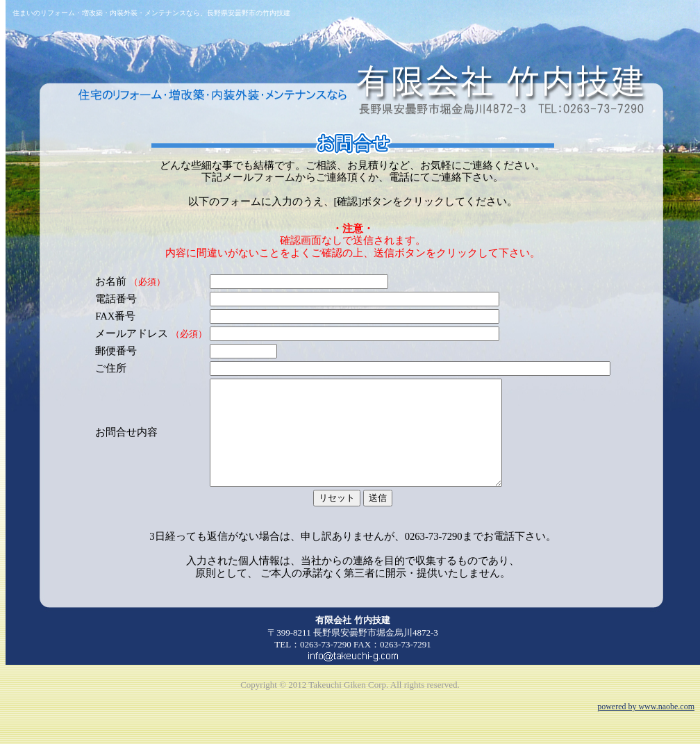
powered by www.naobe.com (646, 727)
